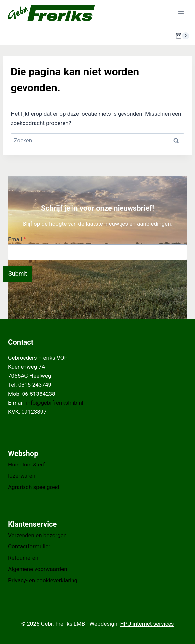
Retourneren (23, 558)
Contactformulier (29, 546)
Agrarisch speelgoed (34, 487)
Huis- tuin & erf (26, 465)
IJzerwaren (22, 476)
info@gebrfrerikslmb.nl (55, 403)
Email (17, 239)
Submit (18, 274)
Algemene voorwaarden (38, 569)
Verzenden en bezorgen (37, 535)
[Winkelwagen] (182, 36)
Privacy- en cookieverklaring (43, 580)
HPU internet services (147, 624)
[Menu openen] (181, 13)
